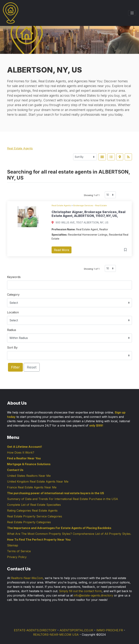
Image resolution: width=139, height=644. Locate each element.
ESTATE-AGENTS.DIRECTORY (35, 630)
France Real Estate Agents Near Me (32, 487)
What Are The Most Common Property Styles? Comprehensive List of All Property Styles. (69, 534)
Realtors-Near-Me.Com (27, 578)
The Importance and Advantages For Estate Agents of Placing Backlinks (59, 528)
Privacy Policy (17, 557)
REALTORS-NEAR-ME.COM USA (56, 635)
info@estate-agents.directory (93, 595)
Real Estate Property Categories (29, 522)
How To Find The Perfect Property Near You (39, 540)
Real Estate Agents (20, 148)
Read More (62, 250)
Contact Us (15, 470)
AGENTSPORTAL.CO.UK (76, 630)
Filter (15, 367)
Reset (32, 367)
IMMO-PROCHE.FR (110, 630)
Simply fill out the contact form (80, 591)
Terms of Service (19, 551)
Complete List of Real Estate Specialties (34, 505)
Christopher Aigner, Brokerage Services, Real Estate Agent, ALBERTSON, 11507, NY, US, (89, 214)
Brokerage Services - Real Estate (90, 205)
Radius (12, 330)
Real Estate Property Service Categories (35, 516)
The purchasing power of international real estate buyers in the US (56, 493)
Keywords (14, 277)
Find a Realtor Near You (24, 458)
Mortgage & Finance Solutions (29, 464)
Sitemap (13, 545)
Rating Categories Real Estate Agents (32, 511)
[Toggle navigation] (132, 13)
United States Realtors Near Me (29, 476)
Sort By (12, 347)
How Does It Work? (21, 452)
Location (13, 312)
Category (13, 295)
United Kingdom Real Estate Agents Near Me (38, 482)
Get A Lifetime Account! (25, 447)
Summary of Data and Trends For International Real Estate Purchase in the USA (63, 499)
